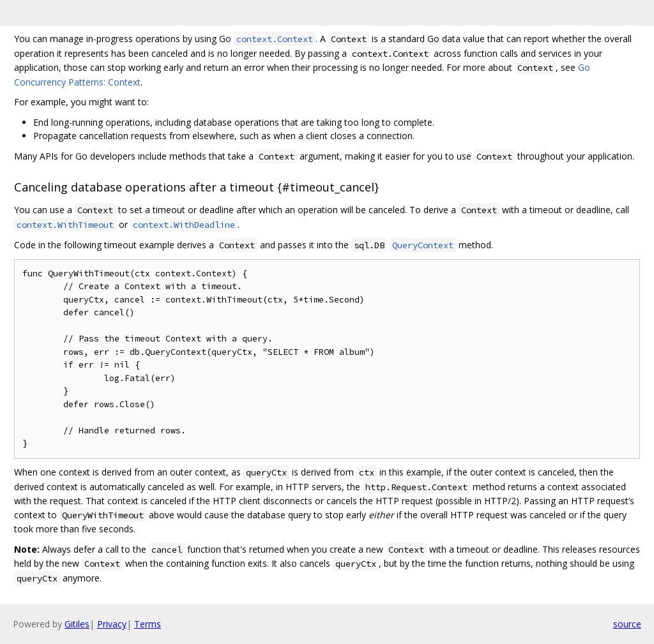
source (627, 624)
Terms (148, 624)
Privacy (112, 624)
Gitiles (77, 624)
